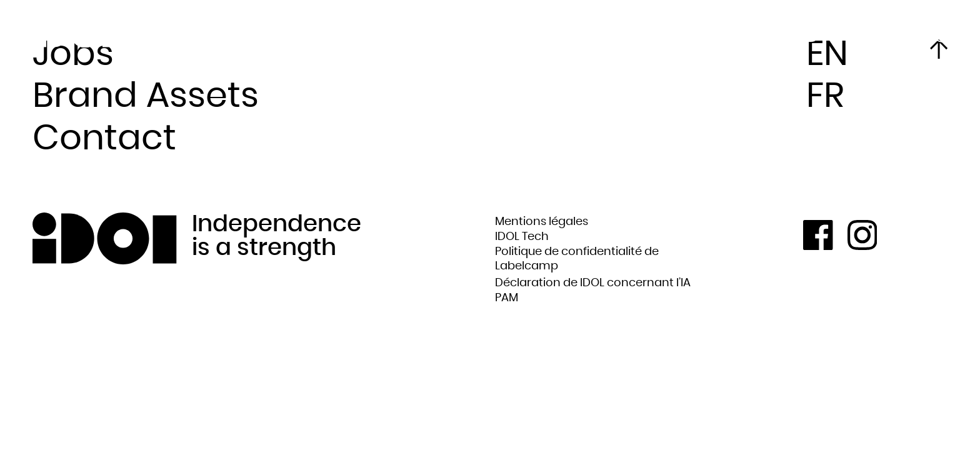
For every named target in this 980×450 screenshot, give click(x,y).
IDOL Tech (522, 237)
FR (943, 34)
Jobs (73, 54)
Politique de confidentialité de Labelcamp (577, 259)
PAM (507, 298)
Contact (104, 139)
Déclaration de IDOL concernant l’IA (593, 283)
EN (827, 54)
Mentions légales (542, 222)
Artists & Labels (296, 25)
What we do (288, 36)
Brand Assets (146, 96)
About (202, 25)
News (199, 36)
